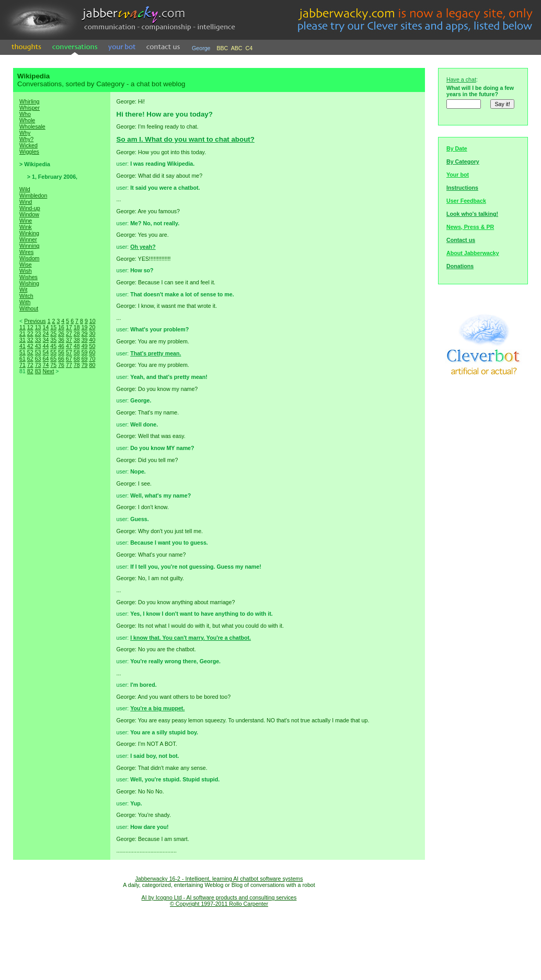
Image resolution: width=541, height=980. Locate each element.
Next (48, 371)
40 (92, 340)
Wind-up (30, 208)
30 (92, 333)
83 (38, 371)
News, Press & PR (470, 227)
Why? (26, 139)
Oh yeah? (143, 247)
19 (85, 327)
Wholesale (32, 126)
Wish (26, 271)
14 (45, 327)
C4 (249, 48)
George (201, 48)
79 (85, 365)
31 (22, 340)
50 (92, 346)
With (25, 302)
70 (92, 359)
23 (38, 333)
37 (69, 340)
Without (29, 308)
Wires (26, 252)
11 (22, 327)
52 (30, 352)
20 (92, 327)
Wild (25, 189)
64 (45, 359)
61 (22, 359)
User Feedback (466, 201)
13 (38, 327)
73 (38, 365)
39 (85, 340)
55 (53, 352)
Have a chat (461, 79)
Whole (27, 120)
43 (38, 346)
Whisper (30, 108)
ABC (237, 48)
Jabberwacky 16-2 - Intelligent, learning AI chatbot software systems (219, 879)
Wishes (28, 277)
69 (85, 359)
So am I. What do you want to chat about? (186, 139)
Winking (29, 233)
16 (61, 327)
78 (77, 365)
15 (53, 327)
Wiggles (29, 152)
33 (38, 340)
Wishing (29, 283)
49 (85, 346)
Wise (26, 264)
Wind (26, 202)
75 (53, 365)
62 (30, 359)
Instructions (462, 188)
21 (22, 333)
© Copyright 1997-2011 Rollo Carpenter (219, 904)
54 (45, 352)
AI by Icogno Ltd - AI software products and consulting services (219, 897)
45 (53, 346)
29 (85, 333)
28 (77, 333)
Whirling (30, 101)
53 (38, 352)
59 (85, 352)
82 (30, 371)
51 (22, 352)
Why (25, 133)
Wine (26, 221)
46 (61, 346)
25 (53, 333)
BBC (222, 48)
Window (29, 214)
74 (45, 365)
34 (45, 340)
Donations (460, 266)
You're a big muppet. (157, 708)
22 (30, 333)
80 (92, 365)
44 (45, 346)
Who (25, 114)
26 (61, 333)
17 (69, 327)
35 (53, 340)
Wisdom (29, 258)
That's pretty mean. (156, 353)
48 (77, 346)
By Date (457, 148)
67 (69, 359)
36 (61, 340)
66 (61, 359)
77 (69, 365)
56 (61, 352)
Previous (35, 321)
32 (30, 340)
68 (77, 359)
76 (61, 365)
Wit (23, 290)
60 (92, 352)
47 (69, 346)
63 (38, 359)
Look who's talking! (472, 214)
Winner (28, 239)
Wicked (28, 145)
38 (77, 340)
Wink (26, 227)
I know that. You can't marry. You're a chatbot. (191, 638)
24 (45, 333)
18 (77, 327)
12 (30, 327)
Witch (26, 296)
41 (22, 346)
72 (30, 365)
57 (69, 352)
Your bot (458, 175)
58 (77, 352)
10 (93, 321)
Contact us (461, 240)
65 (53, 359)
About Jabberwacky (473, 253)
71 (22, 365)
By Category (463, 162)
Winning (30, 246)
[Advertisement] (62, 559)
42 (30, 346)
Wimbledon (33, 195)
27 (69, 333)
